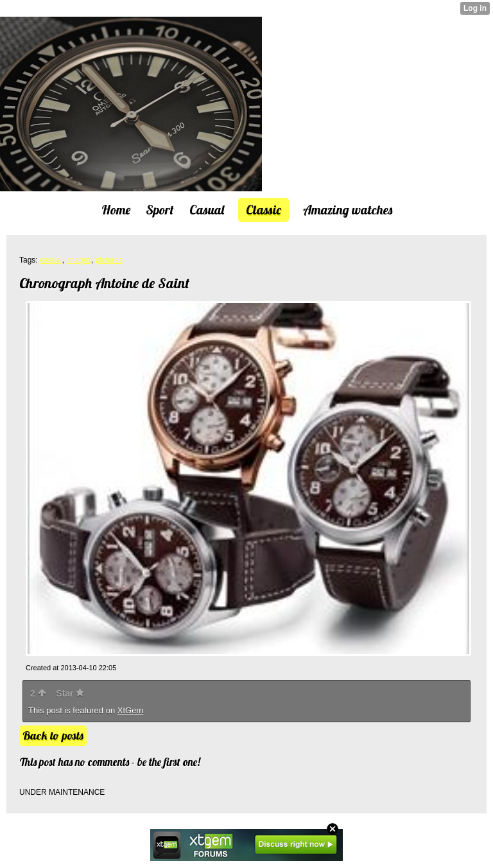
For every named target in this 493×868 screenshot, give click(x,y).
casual (51, 260)
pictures (109, 260)
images (79, 260)
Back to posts (53, 735)
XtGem (130, 710)
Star (70, 693)
